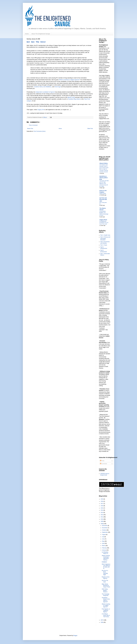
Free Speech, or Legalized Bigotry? (106, 610)
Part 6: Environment (104, 251)
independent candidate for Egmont (45, 92)
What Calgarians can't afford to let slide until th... (106, 566)
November (105, 528)
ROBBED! (104, 562)
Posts (102, 461)
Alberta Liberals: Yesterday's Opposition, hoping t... (106, 558)
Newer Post (30, 129)
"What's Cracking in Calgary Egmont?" (69, 80)
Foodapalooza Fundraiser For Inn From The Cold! (104, 223)
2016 (102, 506)
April (103, 543)
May (103, 541)
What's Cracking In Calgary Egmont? (106, 605)
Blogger (75, 636)
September (105, 532)
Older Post (90, 129)
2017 (102, 504)
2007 (102, 620)
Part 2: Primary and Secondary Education (105, 238)
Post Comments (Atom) (40, 131)
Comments (103, 464)
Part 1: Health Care (105, 235)
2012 (102, 515)
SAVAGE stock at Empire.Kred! (105, 474)
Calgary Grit (41, 110)
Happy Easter (103, 194)
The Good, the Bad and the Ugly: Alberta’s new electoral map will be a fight (104, 184)
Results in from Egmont (106, 578)
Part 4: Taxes (104, 245)
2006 (102, 622)
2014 (102, 510)
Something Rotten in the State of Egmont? (106, 600)
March (104, 546)
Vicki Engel (58, 87)
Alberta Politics (104, 163)
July (103, 537)
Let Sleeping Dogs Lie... (105, 553)
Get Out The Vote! (36, 42)
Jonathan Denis (38, 87)
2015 (102, 508)
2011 (102, 517)
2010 (102, 519)
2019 (102, 499)
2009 (102, 521)
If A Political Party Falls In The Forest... (106, 615)
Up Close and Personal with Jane (103, 199)
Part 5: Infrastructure (104, 248)
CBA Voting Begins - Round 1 (105, 590)
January (104, 550)
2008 (102, 524)
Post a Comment (33, 125)
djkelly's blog (71, 97)
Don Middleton (47, 87)
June (103, 539)
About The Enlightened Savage (41, 34)
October (104, 530)
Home (27, 34)
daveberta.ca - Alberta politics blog (104, 178)
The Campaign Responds (106, 595)
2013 (102, 513)
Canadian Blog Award (74, 99)
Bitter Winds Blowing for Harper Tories (106, 586)
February (105, 548)
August (104, 535)
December (105, 526)
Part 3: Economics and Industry (105, 242)
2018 (102, 501)
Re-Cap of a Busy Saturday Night (105, 573)
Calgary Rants (103, 220)
